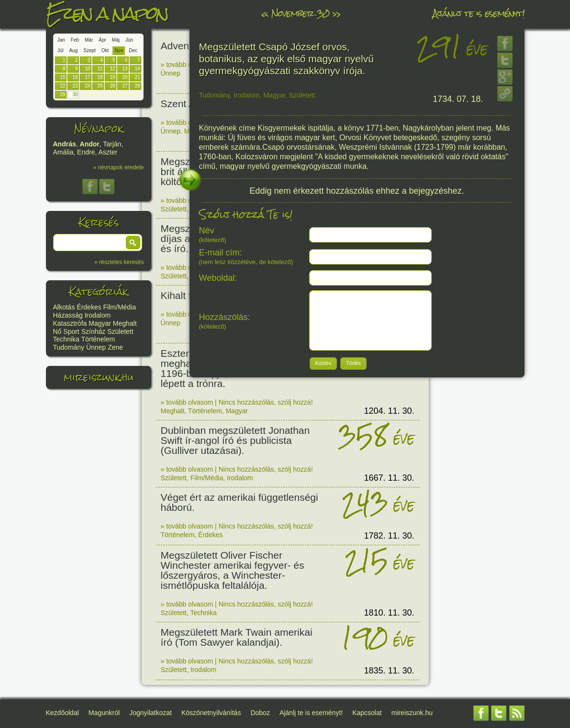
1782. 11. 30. (389, 536)
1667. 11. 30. (389, 478)
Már (89, 40)
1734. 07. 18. (458, 99)
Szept (89, 50)
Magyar (100, 323)
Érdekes (89, 307)
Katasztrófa (70, 323)
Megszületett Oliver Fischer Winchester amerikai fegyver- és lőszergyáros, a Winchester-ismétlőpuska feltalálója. (233, 570)
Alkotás (64, 307)
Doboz (260, 713)
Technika (66, 339)
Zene (115, 347)
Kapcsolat (367, 713)
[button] (133, 243)
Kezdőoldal (62, 713)
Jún (129, 40)
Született (120, 331)
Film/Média (120, 307)
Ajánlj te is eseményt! (479, 13)
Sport (71, 331)
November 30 (300, 13)
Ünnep (96, 347)
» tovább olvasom (187, 65)
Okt (105, 50)
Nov (119, 50)
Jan (61, 40)
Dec (133, 50)
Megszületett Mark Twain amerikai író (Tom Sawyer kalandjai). (237, 637)
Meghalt (125, 323)
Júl (61, 50)
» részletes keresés (119, 262)
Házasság (68, 315)
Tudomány (69, 347)
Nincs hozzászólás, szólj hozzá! (266, 402)
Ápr (102, 40)
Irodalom (98, 315)
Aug (73, 50)
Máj (116, 40)
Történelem (98, 339)
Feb (75, 40)
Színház (94, 331)
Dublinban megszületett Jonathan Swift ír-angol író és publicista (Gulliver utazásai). (235, 440)
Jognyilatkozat (151, 713)
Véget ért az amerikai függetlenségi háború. (240, 502)
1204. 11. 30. (389, 411)
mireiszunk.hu (99, 377)
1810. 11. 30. (389, 613)
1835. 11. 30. (389, 671)
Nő (57, 331)
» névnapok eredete (118, 167)
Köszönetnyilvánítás (211, 713)
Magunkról (104, 713)
